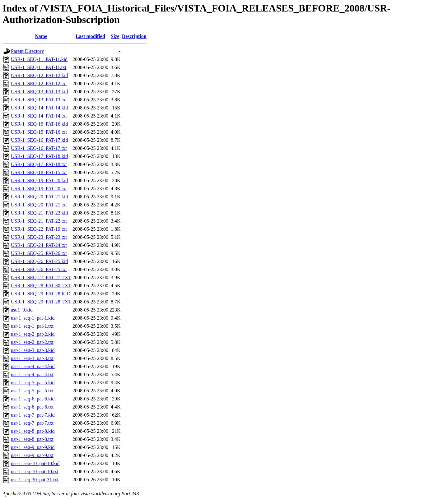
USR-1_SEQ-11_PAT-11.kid (39, 59)
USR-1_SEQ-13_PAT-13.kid (39, 92)
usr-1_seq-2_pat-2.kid (33, 334)
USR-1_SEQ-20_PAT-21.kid (39, 197)
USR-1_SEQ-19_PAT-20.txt (39, 189)
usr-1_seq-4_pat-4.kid (33, 366)
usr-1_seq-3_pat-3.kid (33, 350)
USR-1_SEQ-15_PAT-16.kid (39, 124)
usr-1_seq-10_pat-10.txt (35, 471)
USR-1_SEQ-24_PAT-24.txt (39, 245)
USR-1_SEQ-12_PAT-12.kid (39, 75)
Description (134, 36)
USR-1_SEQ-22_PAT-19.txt (39, 229)
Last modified (90, 36)
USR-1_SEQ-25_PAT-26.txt (39, 253)
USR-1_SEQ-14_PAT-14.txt (39, 116)
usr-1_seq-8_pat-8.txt (32, 439)
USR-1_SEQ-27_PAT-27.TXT (41, 277)
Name (41, 36)
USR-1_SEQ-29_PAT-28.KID (41, 294)
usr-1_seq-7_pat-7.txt (32, 423)
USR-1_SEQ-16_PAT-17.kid (39, 140)
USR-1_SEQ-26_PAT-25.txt (39, 269)
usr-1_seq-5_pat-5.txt (32, 391)
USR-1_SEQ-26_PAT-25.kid (39, 261)
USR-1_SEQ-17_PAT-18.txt (39, 164)
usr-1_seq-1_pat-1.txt (32, 326)
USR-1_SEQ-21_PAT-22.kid (39, 213)
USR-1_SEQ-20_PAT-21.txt (39, 205)
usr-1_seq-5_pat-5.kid (33, 383)
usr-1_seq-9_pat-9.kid (33, 447)
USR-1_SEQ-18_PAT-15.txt (39, 172)
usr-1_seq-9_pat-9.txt (32, 455)
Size (115, 36)
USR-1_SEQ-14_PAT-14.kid (39, 108)
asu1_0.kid (22, 310)
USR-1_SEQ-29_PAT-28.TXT (41, 302)
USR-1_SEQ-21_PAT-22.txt (39, 221)
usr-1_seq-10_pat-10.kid (35, 463)
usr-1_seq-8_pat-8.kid (33, 431)
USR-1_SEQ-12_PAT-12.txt (39, 83)
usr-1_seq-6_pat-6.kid (33, 399)
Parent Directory (27, 51)
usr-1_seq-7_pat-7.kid (33, 415)
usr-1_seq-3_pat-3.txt (32, 358)
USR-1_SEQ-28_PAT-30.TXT (41, 286)
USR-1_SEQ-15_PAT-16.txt (39, 132)
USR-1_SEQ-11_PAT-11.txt (39, 67)
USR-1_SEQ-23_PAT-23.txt (39, 237)
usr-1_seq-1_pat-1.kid (33, 318)
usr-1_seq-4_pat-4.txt (32, 374)
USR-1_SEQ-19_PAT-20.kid (39, 180)
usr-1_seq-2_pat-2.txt (32, 342)
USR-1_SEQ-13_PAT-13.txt (39, 100)
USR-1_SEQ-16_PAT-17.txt (39, 148)
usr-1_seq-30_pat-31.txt (35, 480)
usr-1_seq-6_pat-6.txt (32, 407)
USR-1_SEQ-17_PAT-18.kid (39, 156)
